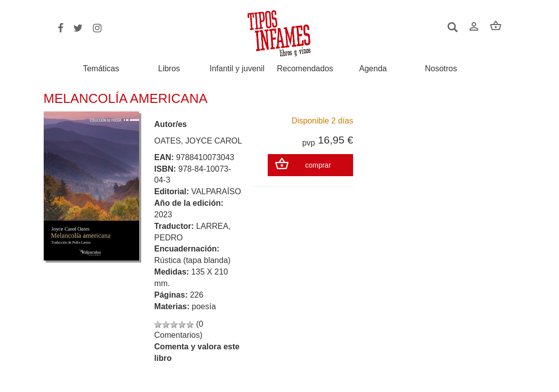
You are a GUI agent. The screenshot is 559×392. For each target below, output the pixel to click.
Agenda (373, 69)
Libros (169, 69)
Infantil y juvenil (237, 69)
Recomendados (305, 69)
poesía (204, 306)
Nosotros (441, 69)
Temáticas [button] (101, 69)
